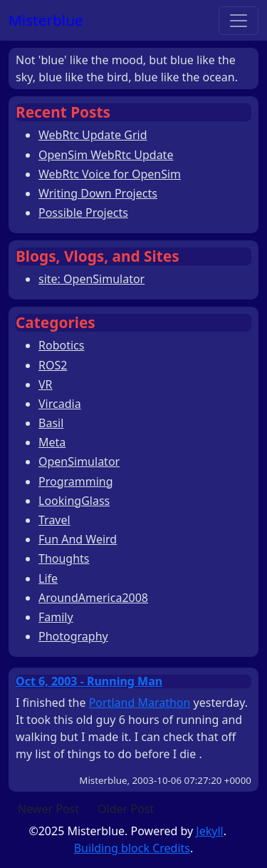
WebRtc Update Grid (93, 135)
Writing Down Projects (98, 193)
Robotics (61, 345)
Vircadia (60, 404)
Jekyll (209, 831)
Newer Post (48, 809)
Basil (51, 423)
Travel (54, 520)
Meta (52, 442)
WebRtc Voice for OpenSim (110, 174)
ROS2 (53, 365)
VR (46, 384)
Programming (76, 481)
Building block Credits (132, 848)
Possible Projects (83, 213)
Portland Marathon (140, 703)
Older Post (126, 809)
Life (48, 578)
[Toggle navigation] (239, 21)
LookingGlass (74, 501)
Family (56, 617)
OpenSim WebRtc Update (106, 155)
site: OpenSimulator (91, 279)
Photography (73, 636)
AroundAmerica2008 (93, 598)
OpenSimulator (79, 461)
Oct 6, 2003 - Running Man (89, 681)
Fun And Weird (78, 539)
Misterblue (46, 20)
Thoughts (64, 558)
